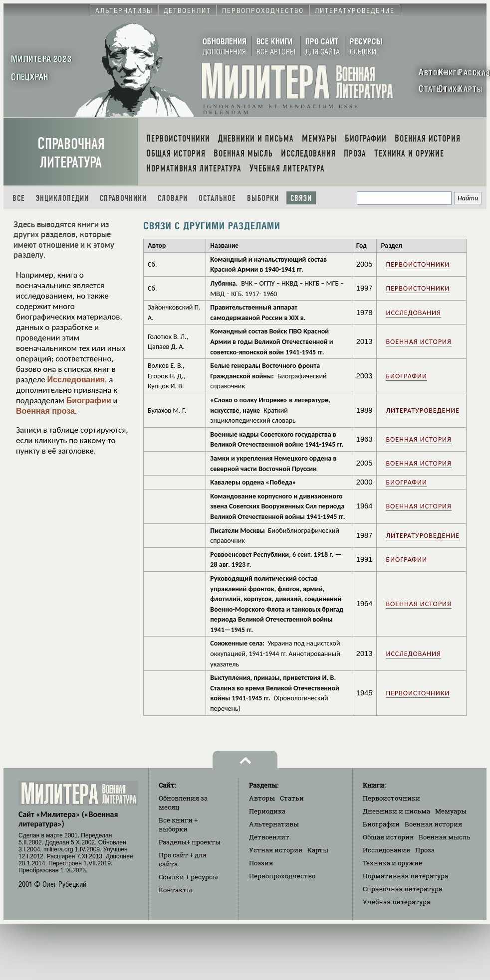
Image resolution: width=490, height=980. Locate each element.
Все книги (178, 824)
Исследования (76, 380)
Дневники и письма (396, 811)
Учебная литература (396, 902)
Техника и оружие (392, 863)
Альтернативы (274, 824)
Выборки (263, 198)
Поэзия (261, 863)
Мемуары (451, 811)
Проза (425, 850)
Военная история (418, 342)
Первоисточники (418, 264)
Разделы (190, 842)
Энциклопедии (62, 198)
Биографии (89, 401)
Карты (318, 850)
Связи (301, 198)
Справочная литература (71, 153)
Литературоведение (423, 410)
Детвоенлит (269, 837)
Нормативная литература (405, 876)
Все (19, 198)
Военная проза (45, 411)
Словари (173, 198)
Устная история (276, 850)
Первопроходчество (282, 876)
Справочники (123, 198)
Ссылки (188, 877)
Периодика (267, 811)
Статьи (292, 798)
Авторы (262, 798)
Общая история (388, 837)
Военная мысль (445, 837)
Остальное (217, 198)
